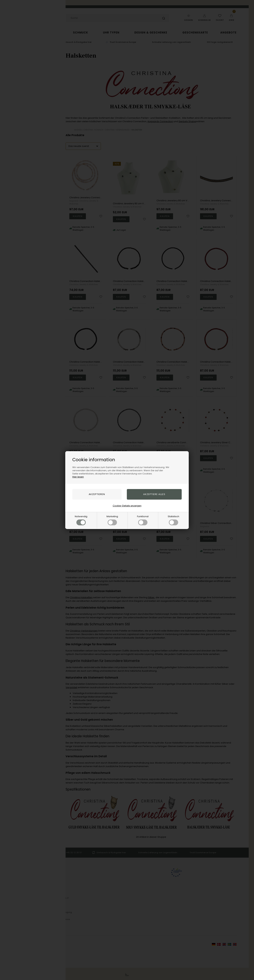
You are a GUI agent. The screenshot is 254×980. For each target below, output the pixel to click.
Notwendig (81, 520)
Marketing (112, 520)
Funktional (143, 520)
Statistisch (173, 520)
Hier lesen (78, 477)
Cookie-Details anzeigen (127, 506)
